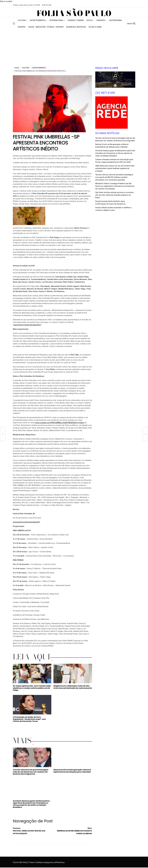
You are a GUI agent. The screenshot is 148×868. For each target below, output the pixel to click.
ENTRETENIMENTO (38, 20)
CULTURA (22, 20)
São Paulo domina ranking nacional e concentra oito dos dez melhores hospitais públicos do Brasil (114, 195)
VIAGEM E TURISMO (76, 20)
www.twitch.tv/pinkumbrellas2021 (27, 325)
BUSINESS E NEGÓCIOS (76, 27)
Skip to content (6, 1)
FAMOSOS (101, 20)
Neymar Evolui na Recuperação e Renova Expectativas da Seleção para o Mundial (72, 771)
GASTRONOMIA (115, 20)
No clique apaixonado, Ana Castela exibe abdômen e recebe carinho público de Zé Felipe (32, 688)
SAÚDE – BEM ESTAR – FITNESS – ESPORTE (46, 27)
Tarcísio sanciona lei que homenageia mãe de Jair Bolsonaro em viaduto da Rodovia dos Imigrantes (31, 772)
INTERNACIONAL (57, 20)
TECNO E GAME (95, 27)
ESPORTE (22, 27)
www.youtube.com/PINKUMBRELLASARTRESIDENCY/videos (60, 423)
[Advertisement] (74, 46)
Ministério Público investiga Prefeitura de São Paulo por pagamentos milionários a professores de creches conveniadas (115, 186)
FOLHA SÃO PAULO (74, 13)
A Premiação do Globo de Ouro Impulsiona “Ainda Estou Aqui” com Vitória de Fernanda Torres (29, 719)
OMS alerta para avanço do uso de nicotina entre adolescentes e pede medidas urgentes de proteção (115, 168)
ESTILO (90, 20)
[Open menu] (14, 24)
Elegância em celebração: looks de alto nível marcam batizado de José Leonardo (73, 687)
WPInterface (59, 862)
